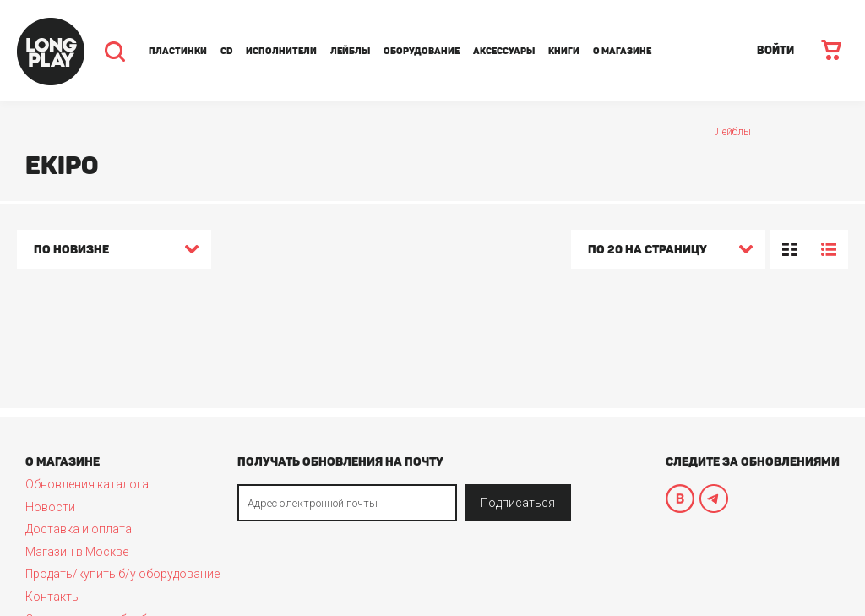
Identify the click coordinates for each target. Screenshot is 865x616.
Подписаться (518, 503)
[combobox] (114, 252)
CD (226, 51)
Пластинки (178, 51)
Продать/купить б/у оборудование (122, 574)
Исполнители (281, 51)
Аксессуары (504, 51)
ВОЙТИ (775, 50)
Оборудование (422, 51)
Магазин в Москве (77, 552)
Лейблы (350, 51)
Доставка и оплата (79, 529)
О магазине (622, 51)
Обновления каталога (87, 484)
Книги (564, 51)
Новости (50, 507)
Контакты (53, 597)
